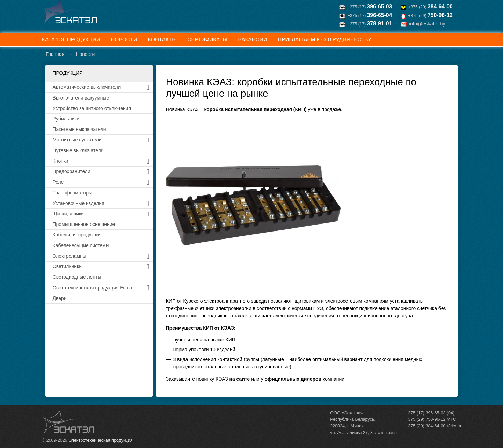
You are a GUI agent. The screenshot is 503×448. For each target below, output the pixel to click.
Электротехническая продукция (100, 440)
